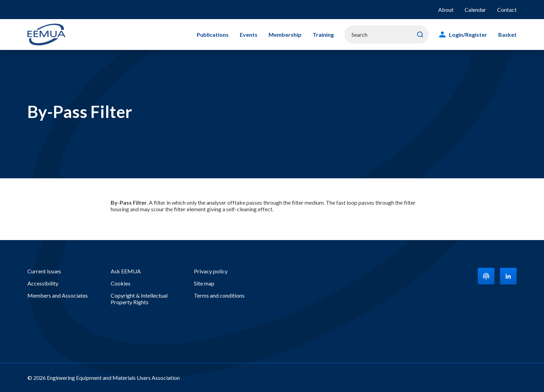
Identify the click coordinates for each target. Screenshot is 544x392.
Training (323, 35)
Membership (285, 35)
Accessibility (43, 283)
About (446, 10)
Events (249, 35)
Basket (507, 35)
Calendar (475, 10)
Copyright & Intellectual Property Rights (139, 299)
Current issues (44, 271)
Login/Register (468, 35)
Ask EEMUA (126, 271)
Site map (204, 283)
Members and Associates (58, 295)
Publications (213, 35)
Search (420, 35)
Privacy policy (211, 271)
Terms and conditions (219, 295)
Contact (507, 10)
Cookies (121, 283)
